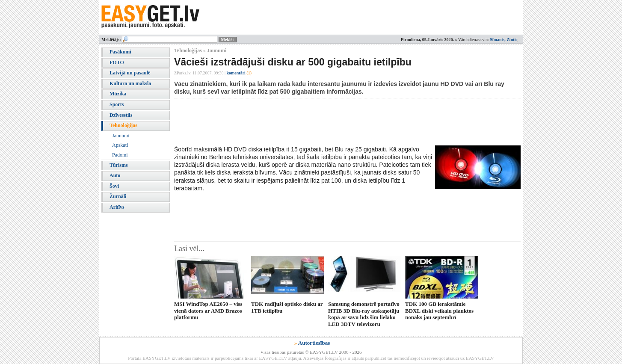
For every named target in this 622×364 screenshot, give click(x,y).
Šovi (114, 186)
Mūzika (118, 94)
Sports (117, 104)
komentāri (239, 73)
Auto (115, 175)
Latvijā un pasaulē (130, 73)
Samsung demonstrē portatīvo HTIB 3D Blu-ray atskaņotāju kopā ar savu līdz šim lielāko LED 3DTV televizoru (364, 314)
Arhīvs (117, 207)
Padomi (120, 155)
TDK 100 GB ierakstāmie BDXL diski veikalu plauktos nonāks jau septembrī (439, 311)
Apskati (120, 145)
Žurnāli (118, 196)
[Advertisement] (330, 122)
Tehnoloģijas (123, 125)
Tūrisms (119, 165)
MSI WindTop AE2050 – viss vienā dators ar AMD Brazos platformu (208, 311)
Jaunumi (121, 136)
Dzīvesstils (121, 115)
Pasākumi (120, 52)
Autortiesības (314, 343)
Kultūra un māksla (130, 83)
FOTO (117, 62)
